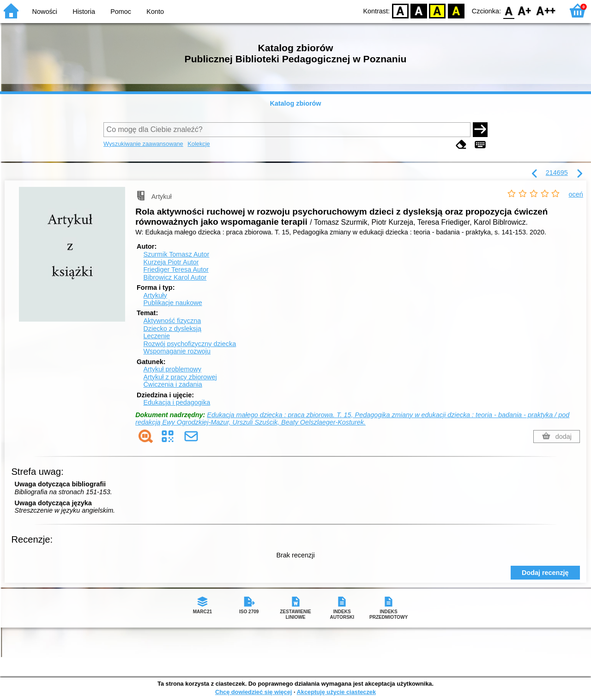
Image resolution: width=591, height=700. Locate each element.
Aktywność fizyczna (172, 321)
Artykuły (155, 295)
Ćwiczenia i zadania (172, 384)
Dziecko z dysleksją (172, 329)
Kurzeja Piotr (171, 262)
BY (456, 10)
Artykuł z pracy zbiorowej (180, 377)
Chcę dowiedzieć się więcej (253, 692)
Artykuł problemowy (172, 369)
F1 (525, 10)
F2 (546, 10)
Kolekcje (199, 144)
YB (437, 10)
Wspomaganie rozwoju (177, 351)
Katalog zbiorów (295, 103)
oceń (576, 194)
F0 (509, 10)
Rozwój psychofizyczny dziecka (190, 344)
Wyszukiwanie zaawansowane (143, 144)
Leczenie (157, 336)
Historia (84, 12)
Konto (155, 12)
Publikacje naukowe (172, 303)
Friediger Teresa (176, 269)
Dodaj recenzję (545, 573)
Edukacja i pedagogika (177, 402)
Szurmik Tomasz (176, 254)
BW (419, 10)
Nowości (45, 12)
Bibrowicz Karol (175, 277)
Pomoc (121, 12)
